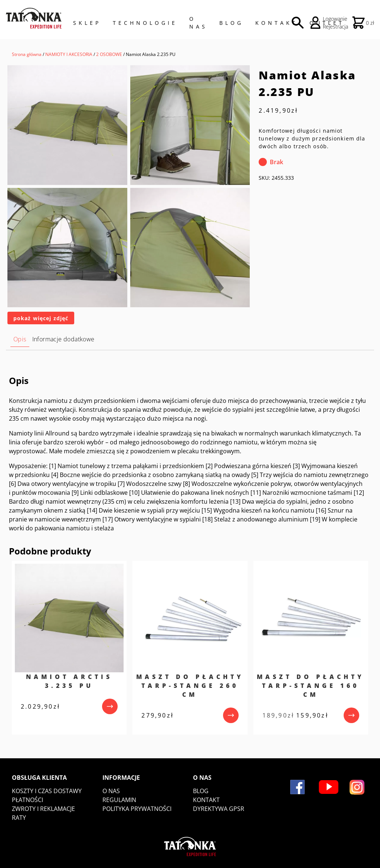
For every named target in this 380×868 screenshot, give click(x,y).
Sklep (87, 23)
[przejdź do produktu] (110, 706)
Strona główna (27, 54)
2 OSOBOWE (109, 54)
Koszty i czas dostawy (47, 791)
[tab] (20, 339)
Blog (231, 23)
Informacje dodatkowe (63, 339)
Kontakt (276, 23)
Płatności (27, 800)
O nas (111, 791)
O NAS (198, 23)
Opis (20, 339)
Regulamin (119, 800)
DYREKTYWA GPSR (219, 809)
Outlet (327, 23)
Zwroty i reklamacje (43, 809)
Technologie (145, 23)
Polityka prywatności (137, 809)
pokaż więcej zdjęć (41, 318)
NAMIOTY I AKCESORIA (69, 54)
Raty (19, 818)
